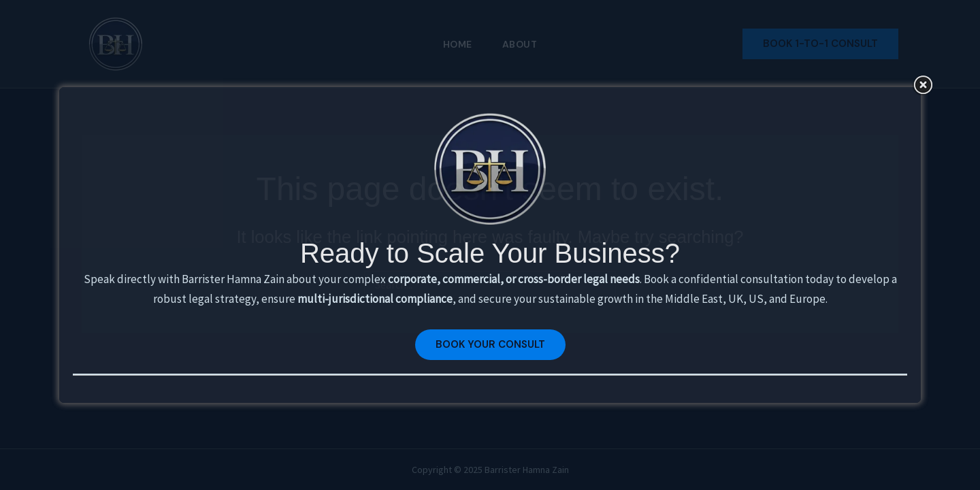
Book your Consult (490, 344)
